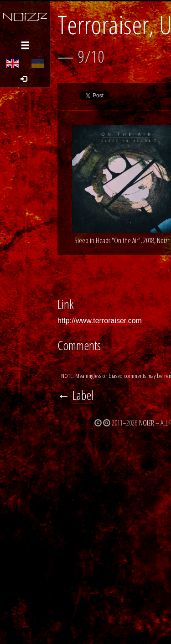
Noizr (147, 423)
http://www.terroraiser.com (100, 321)
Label (83, 395)
